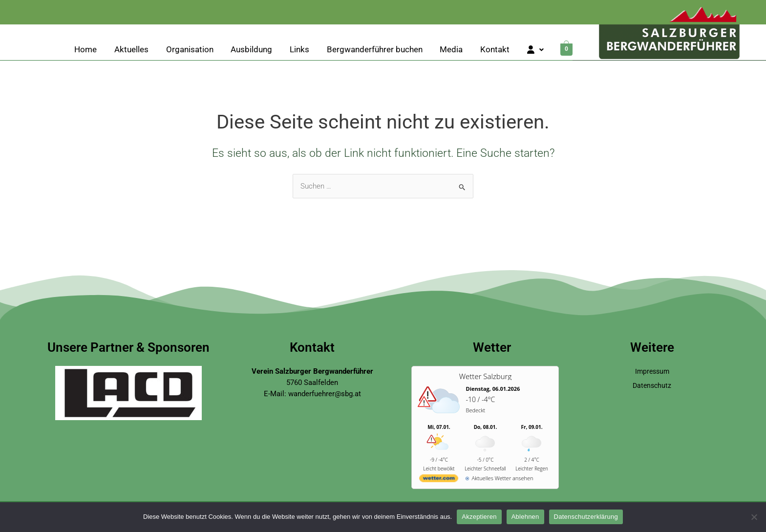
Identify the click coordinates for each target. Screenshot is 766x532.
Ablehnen (525, 517)
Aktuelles (131, 50)
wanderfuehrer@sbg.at (325, 394)
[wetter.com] (439, 480)
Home (85, 50)
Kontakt (495, 50)
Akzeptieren (479, 517)
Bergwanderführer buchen (375, 50)
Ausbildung (251, 50)
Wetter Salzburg (485, 376)
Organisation (190, 50)
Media (451, 50)
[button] (535, 50)
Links (299, 50)
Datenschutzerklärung (586, 517)
